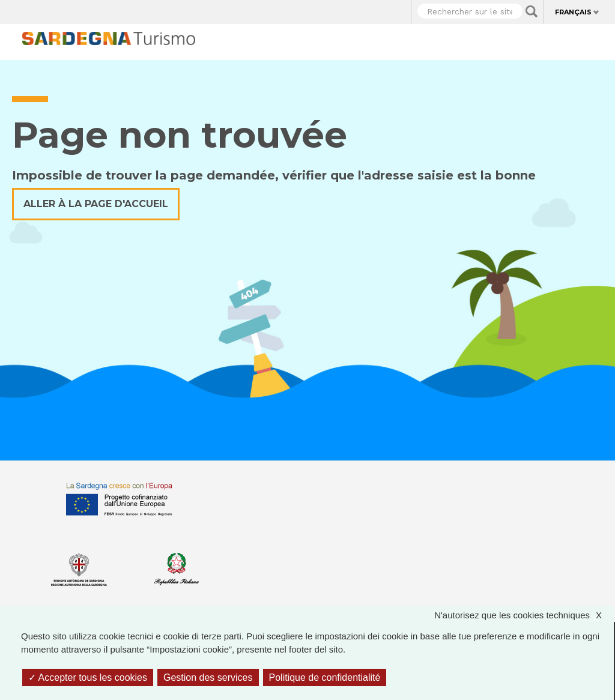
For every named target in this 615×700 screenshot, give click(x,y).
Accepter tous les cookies (88, 677)
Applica (532, 11)
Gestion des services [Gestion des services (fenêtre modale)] (208, 677)
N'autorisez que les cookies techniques (524, 616)
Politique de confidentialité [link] (325, 677)
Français (573, 12)
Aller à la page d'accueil (96, 204)
